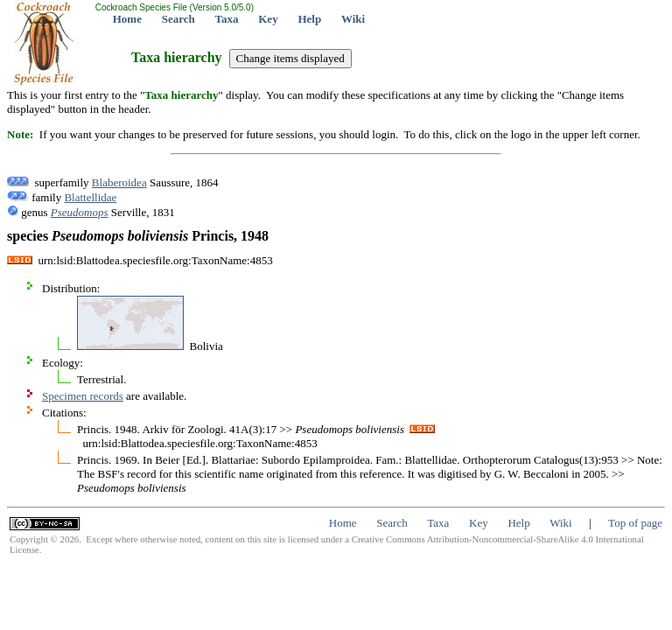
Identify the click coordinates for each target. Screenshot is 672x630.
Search (178, 19)
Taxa (227, 19)
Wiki (353, 19)
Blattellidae (90, 197)
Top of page (635, 523)
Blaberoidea (119, 182)
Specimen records (83, 396)
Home (127, 19)
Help (309, 19)
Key (268, 19)
